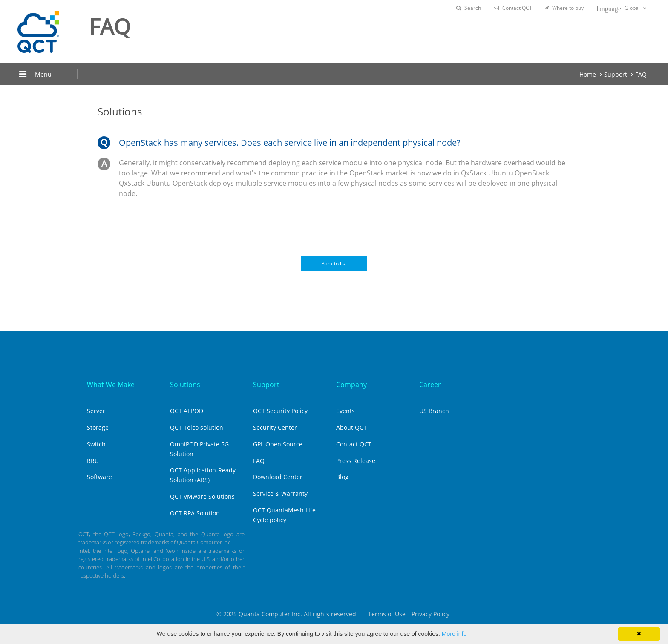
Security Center (275, 427)
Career (430, 385)
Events (346, 411)
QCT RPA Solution (195, 513)
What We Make (111, 385)
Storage (98, 427)
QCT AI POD (187, 411)
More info (454, 634)
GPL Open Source (278, 444)
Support (616, 74)
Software (99, 477)
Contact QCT (513, 8)
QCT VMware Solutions (202, 496)
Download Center (278, 477)
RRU (93, 461)
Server (96, 411)
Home (588, 74)
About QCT (351, 427)
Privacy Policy (430, 614)
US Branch (434, 411)
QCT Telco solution (197, 427)
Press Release (356, 461)
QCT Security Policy (280, 411)
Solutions (185, 385)
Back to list (334, 263)
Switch (96, 444)
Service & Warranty (280, 493)
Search (469, 8)
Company (351, 385)
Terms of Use (387, 614)
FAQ (641, 74)
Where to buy (564, 8)
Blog (342, 477)
